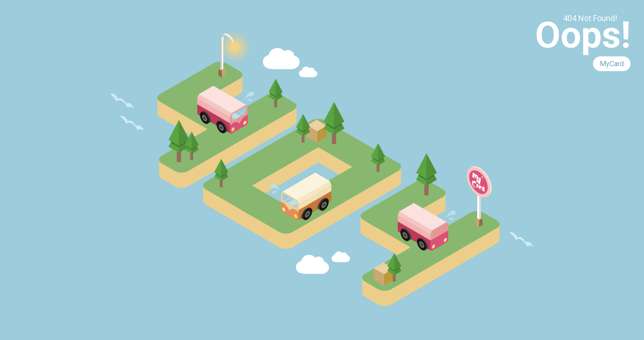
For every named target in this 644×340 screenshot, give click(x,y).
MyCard (612, 64)
